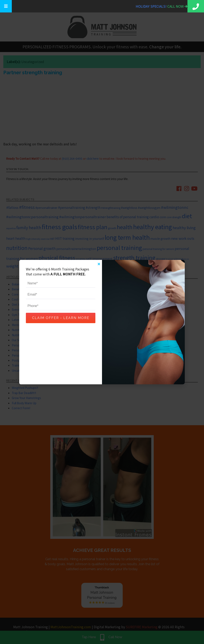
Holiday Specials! (152, 6)
